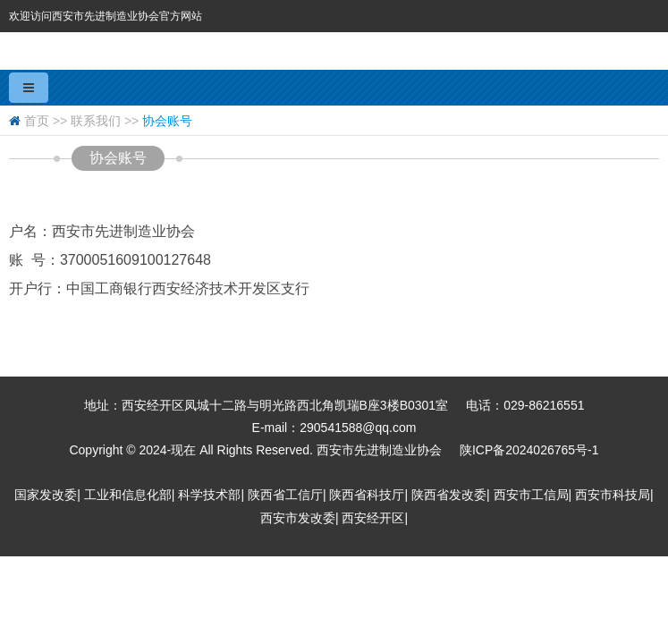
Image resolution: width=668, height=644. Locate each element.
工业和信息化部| (130, 495)
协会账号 (167, 121)
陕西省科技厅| (368, 495)
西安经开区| (375, 518)
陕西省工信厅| (287, 495)
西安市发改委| (300, 518)
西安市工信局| (533, 495)
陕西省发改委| (451, 495)
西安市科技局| (614, 495)
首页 (37, 121)
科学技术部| (211, 495)
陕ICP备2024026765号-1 (529, 450)
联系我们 (96, 121)
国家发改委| (47, 495)
